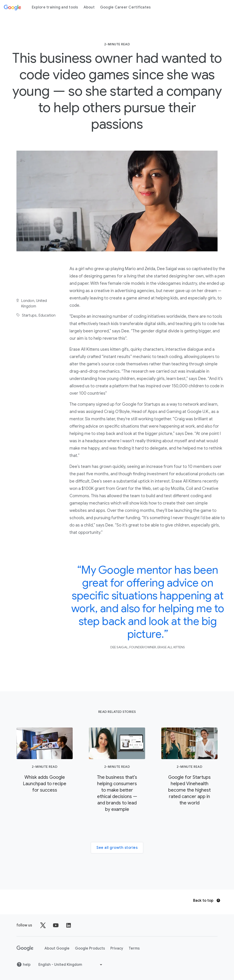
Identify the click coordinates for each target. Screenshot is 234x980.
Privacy (117, 948)
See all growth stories (117, 848)
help (24, 965)
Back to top (207, 901)
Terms (134, 948)
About (89, 7)
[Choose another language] (71, 965)
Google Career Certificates (125, 7)
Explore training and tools (55, 7)
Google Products (90, 948)
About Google (57, 948)
